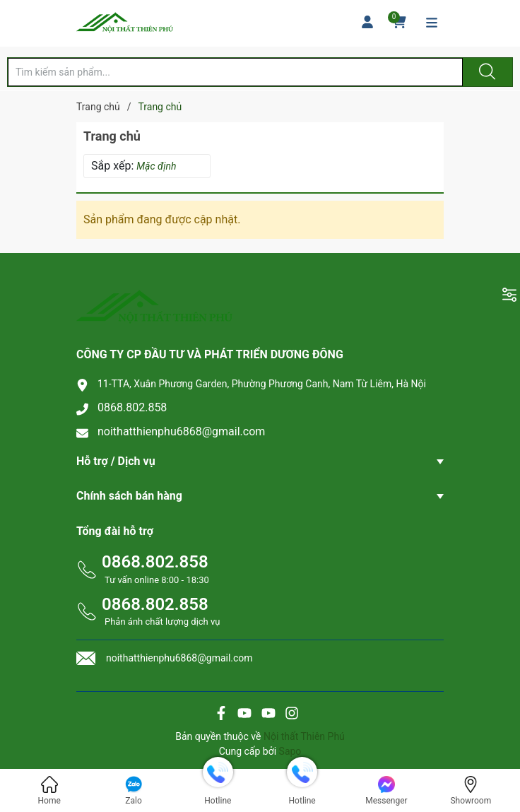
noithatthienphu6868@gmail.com (181, 431)
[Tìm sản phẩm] (235, 72)
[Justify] (485, 72)
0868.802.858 (132, 407)
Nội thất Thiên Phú (304, 736)
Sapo (290, 751)
